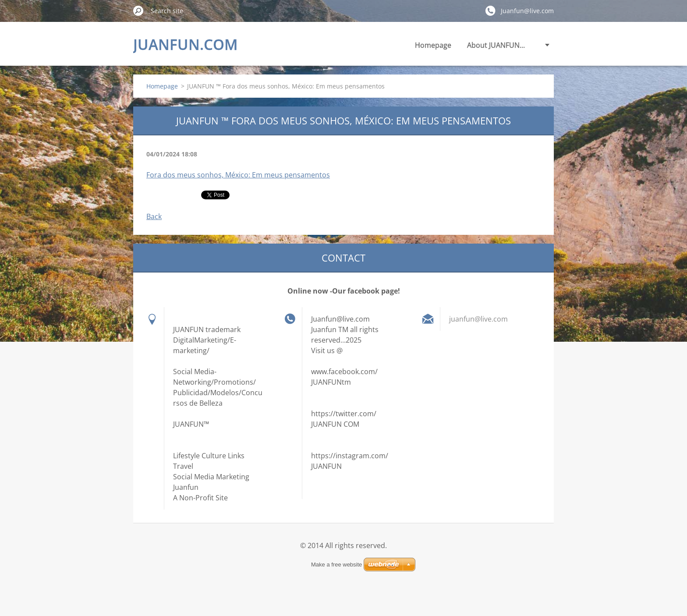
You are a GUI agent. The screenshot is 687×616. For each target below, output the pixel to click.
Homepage (433, 45)
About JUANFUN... (496, 45)
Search (138, 11)
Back (154, 216)
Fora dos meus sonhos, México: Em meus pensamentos (238, 175)
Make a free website (336, 565)
